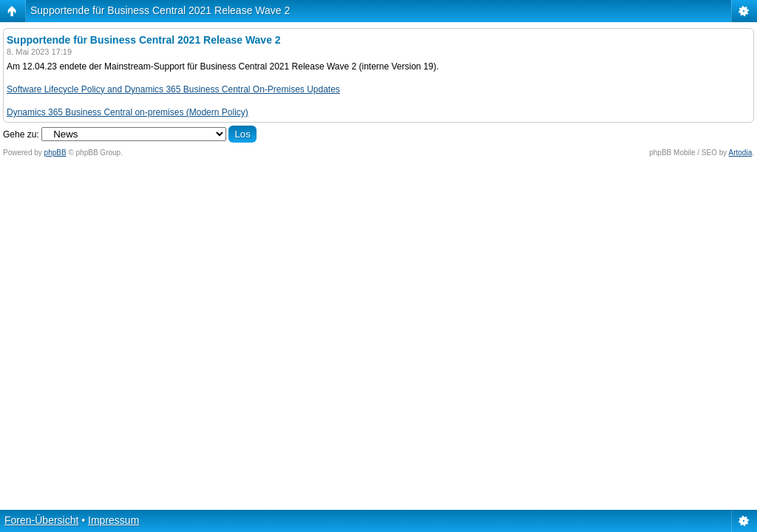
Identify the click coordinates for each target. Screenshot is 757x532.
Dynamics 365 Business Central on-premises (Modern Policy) (128, 112)
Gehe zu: (21, 134)
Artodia (741, 153)
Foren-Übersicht (41, 520)
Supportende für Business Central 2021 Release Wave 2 (160, 10)
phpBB (55, 153)
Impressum (113, 520)
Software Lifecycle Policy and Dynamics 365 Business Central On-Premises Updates (173, 89)
